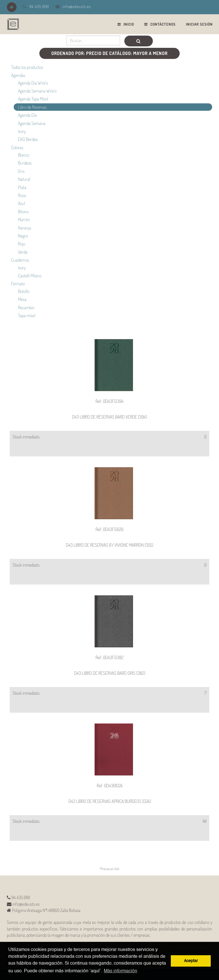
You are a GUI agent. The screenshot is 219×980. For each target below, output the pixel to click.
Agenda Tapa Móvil (33, 99)
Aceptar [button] (191, 961)
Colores (17, 147)
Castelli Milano (30, 276)
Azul (22, 203)
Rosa (22, 195)
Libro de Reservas (32, 107)
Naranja (25, 228)
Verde (23, 252)
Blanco (24, 155)
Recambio (26, 307)
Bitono (23, 212)
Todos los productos (27, 67)
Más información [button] (120, 971)
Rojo (22, 244)
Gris (21, 171)
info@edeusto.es (77, 6)
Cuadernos (20, 260)
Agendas (18, 75)
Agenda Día (27, 115)
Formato (18, 284)
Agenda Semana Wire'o (37, 91)
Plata (22, 187)
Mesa (22, 299)
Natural (24, 179)
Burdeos (25, 163)
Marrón (24, 220)
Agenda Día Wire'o (33, 83)
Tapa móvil (27, 315)
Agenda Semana (32, 123)
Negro (23, 236)
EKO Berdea (28, 139)
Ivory (22, 131)
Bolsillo (24, 291)
